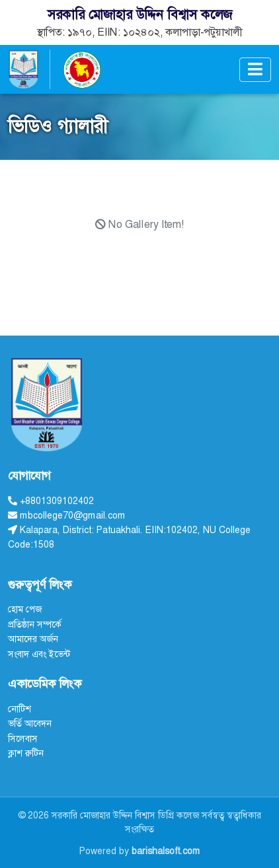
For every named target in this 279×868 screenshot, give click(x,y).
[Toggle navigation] (255, 70)
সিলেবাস (23, 739)
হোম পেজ (25, 609)
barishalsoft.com (166, 851)
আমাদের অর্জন (33, 639)
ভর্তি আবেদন (30, 723)
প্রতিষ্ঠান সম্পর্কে (35, 624)
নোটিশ (20, 709)
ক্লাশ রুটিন (26, 753)
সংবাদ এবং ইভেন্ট (39, 654)
